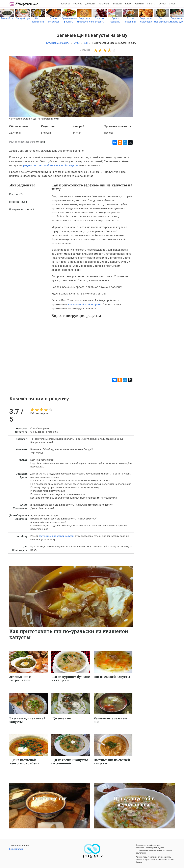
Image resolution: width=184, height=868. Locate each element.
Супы (172, 4)
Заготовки (104, 4)
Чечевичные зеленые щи (110, 720)
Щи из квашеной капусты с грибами (24, 762)
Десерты (90, 4)
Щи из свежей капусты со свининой (70, 762)
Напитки (139, 4)
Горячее (78, 4)
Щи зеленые (61, 718)
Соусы (162, 4)
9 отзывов (85, 50)
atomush (40, 142)
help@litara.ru (16, 849)
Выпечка (65, 4)
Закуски (117, 4)
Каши (128, 4)
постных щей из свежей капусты (56, 536)
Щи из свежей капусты (112, 677)
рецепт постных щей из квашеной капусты (51, 165)
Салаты (151, 4)
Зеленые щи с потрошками (20, 678)
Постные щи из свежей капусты (112, 762)
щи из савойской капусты (85, 304)
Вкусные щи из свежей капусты (27, 720)
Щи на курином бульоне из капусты (71, 678)
